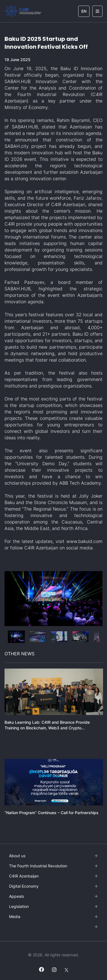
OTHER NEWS (19, 654)
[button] (16, 637)
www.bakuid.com (84, 541)
